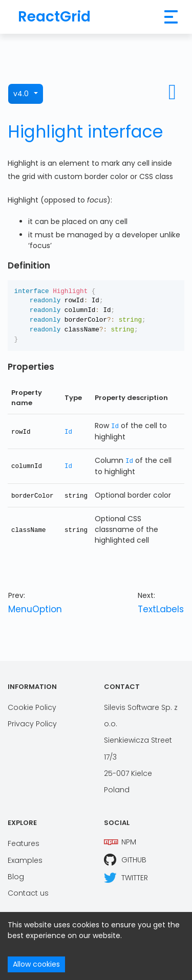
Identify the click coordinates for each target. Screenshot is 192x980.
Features (24, 842)
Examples (25, 859)
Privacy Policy (32, 723)
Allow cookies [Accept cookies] (36, 964)
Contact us (28, 892)
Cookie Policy (32, 706)
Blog (16, 876)
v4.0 (21, 94)
